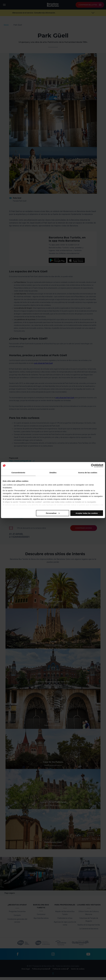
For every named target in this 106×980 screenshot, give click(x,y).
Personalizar (53, 513)
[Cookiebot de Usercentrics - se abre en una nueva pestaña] (93, 466)
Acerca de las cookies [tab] (88, 472)
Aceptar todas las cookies (87, 513)
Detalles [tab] (53, 472)
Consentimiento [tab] (18, 472)
